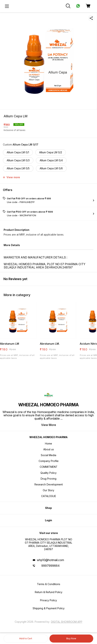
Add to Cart (26, 638)
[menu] (7, 6)
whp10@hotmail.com (50, 560)
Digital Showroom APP (67, 622)
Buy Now (71, 638)
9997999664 (50, 566)
